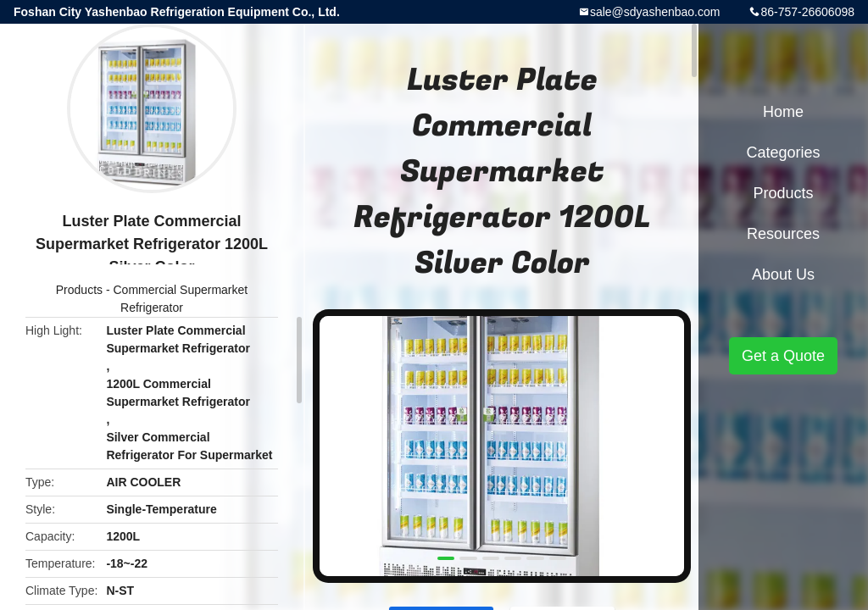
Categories (783, 152)
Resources (783, 234)
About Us (783, 274)
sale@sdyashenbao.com (655, 12)
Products (79, 290)
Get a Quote (783, 356)
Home (783, 112)
